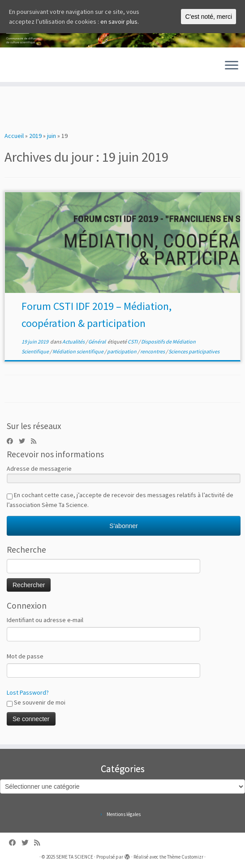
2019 (35, 136)
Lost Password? (28, 692)
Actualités (74, 342)
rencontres (153, 351)
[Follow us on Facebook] (13, 441)
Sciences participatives (194, 351)
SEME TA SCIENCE (75, 857)
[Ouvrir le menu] (232, 66)
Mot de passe (25, 656)
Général (97, 342)
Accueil (14, 136)
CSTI (133, 342)
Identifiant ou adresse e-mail (45, 620)
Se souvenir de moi (36, 703)
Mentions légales (124, 814)
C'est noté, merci (208, 17)
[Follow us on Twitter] (25, 441)
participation (122, 351)
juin (52, 136)
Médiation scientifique (78, 351)
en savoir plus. (120, 21)
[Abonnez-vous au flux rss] (37, 441)
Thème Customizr (185, 857)
